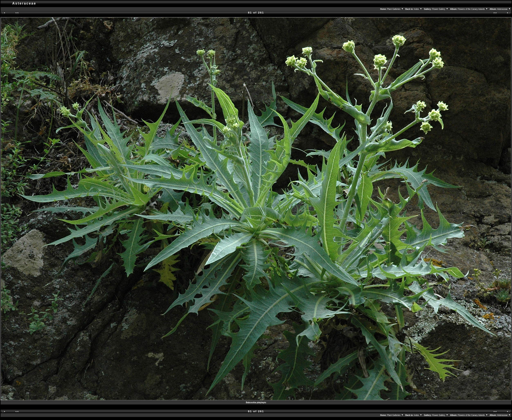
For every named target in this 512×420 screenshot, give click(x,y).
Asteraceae (504, 9)
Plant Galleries (395, 9)
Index (418, 9)
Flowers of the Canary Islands (473, 9)
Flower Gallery (440, 9)
